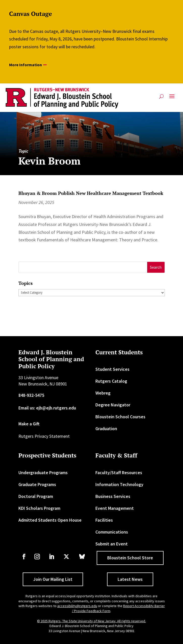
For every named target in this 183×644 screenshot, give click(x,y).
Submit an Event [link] (112, 544)
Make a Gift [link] (29, 424)
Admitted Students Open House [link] (50, 520)
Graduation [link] (106, 429)
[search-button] (161, 96)
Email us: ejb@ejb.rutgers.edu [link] (47, 408)
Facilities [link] (104, 520)
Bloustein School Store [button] (130, 558)
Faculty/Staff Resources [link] (119, 473)
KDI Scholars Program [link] (39, 508)
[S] (83, 267)
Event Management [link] (115, 508)
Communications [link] (112, 532)
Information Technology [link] (119, 484)
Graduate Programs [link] (37, 484)
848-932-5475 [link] (31, 395)
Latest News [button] (130, 579)
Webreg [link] (103, 393)
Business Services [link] (113, 496)
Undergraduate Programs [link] (43, 473)
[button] (172, 98)
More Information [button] (25, 65)
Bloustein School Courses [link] (120, 417)
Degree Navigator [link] (113, 405)
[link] (62, 98)
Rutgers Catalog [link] (111, 381)
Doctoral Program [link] (36, 496)
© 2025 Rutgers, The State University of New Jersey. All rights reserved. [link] (92, 621)
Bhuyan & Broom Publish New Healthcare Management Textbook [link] (91, 193)
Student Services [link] (112, 369)
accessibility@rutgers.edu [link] (77, 606)
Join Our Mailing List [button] (53, 579)
